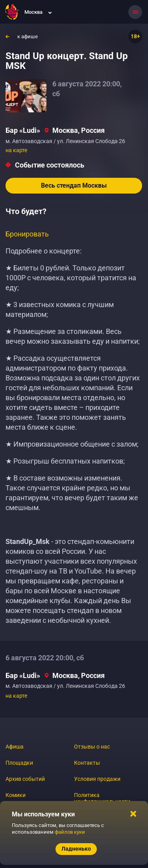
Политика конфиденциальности (102, 798)
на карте (16, 150)
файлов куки (70, 832)
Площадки (19, 763)
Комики (16, 795)
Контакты (87, 763)
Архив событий (25, 779)
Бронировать (27, 234)
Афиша (15, 747)
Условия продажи (97, 779)
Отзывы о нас (92, 747)
